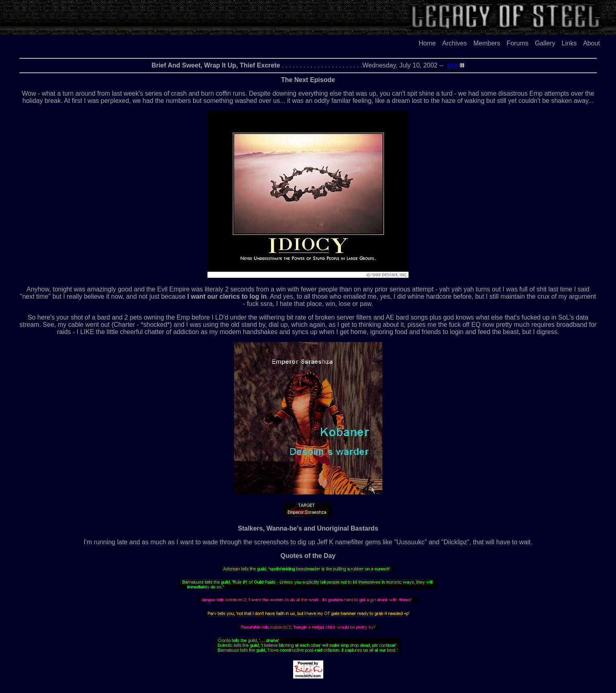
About (591, 43)
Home (427, 43)
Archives (455, 43)
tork (453, 65)
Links (569, 43)
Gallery (545, 43)
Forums (517, 43)
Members (487, 43)
